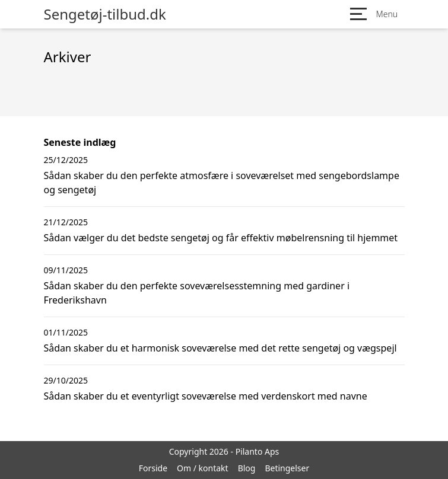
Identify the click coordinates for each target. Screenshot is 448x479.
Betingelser (287, 468)
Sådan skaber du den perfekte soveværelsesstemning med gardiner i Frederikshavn (197, 293)
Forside (153, 468)
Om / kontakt (203, 468)
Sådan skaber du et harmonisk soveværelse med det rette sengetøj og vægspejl (220, 348)
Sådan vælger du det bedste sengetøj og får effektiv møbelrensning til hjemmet (221, 238)
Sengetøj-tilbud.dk (105, 14)
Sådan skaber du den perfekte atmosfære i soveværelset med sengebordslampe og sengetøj (222, 183)
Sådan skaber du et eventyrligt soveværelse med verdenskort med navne (206, 396)
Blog (247, 468)
